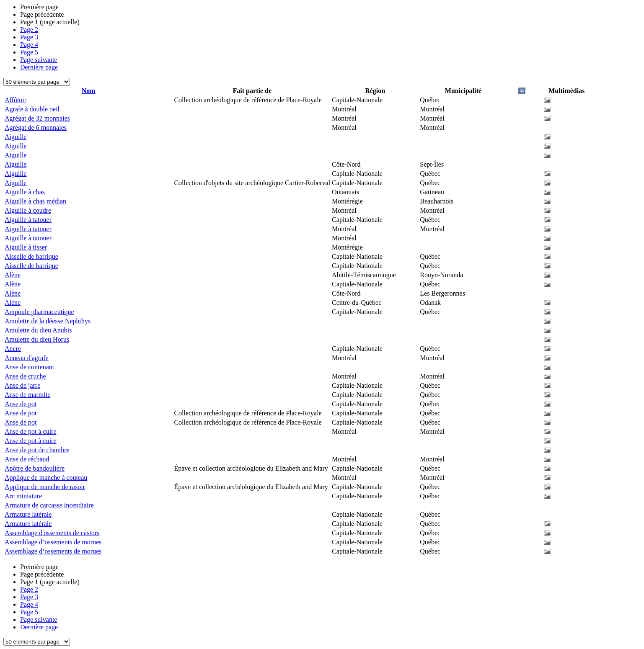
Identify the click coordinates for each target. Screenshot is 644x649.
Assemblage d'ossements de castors (52, 533)
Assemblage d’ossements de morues (53, 542)
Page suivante (39, 60)
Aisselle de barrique (31, 256)
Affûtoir (16, 100)
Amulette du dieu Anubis (38, 330)
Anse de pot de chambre (37, 450)
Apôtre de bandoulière (35, 468)
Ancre (13, 349)
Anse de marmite (27, 395)
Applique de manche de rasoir (45, 487)
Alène (13, 275)
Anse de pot (21, 404)
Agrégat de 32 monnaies (37, 118)
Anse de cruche (25, 376)
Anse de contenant (29, 367)
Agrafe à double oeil (32, 109)
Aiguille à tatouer (28, 220)
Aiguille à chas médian (35, 201)
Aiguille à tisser (26, 247)
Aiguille (16, 137)
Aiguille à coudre (28, 210)
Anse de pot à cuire (31, 431)
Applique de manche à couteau (46, 478)
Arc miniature (23, 496)
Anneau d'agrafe (27, 358)
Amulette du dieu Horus (37, 339)
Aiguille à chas (25, 192)
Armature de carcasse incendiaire (49, 505)
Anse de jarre (22, 385)
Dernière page (39, 67)
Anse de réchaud (27, 459)
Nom (89, 91)
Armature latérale (28, 514)
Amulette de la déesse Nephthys (48, 321)
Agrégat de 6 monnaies (36, 127)
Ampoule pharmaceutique (39, 312)
